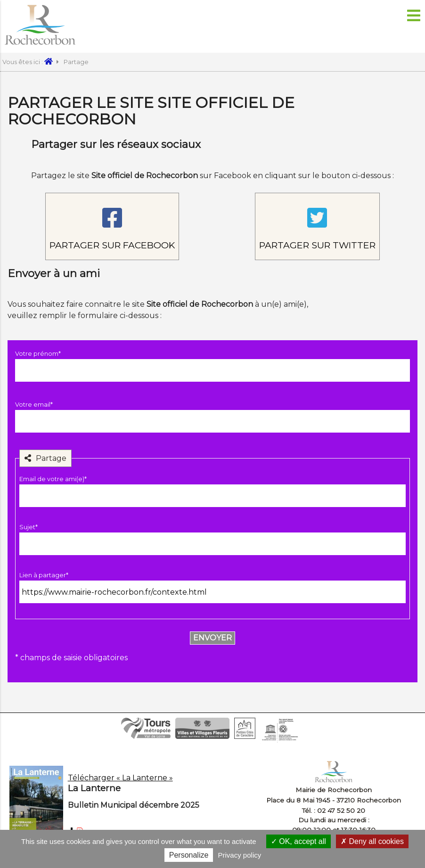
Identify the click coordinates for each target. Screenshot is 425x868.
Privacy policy (240, 855)
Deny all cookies (372, 841)
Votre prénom (38, 354)
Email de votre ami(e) (53, 479)
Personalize (189, 855)
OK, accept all (298, 841)
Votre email (34, 405)
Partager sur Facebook (112, 245)
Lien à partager (44, 575)
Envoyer (212, 638)
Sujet (29, 527)
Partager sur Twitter (317, 245)
